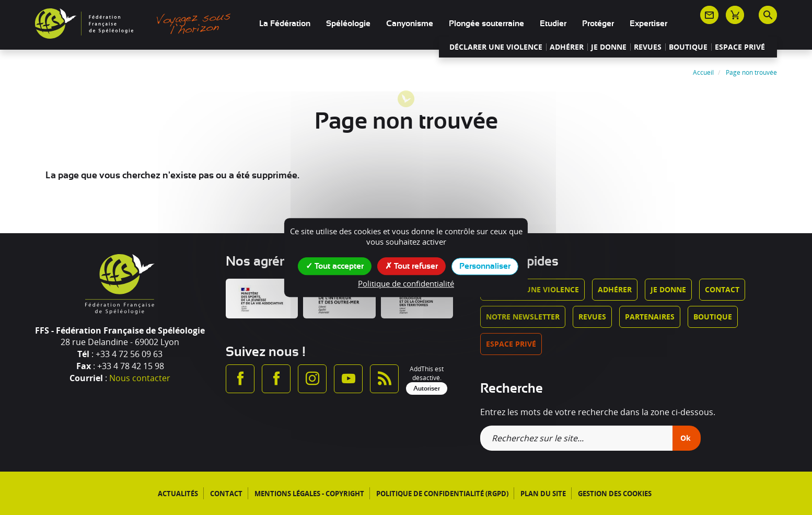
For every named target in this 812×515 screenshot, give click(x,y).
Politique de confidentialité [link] (406, 283)
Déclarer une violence (496, 47)
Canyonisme (410, 24)
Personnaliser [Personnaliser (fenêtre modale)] (485, 266)
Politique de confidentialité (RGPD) (442, 494)
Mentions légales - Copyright (309, 494)
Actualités (178, 494)
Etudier (553, 24)
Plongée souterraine (486, 24)
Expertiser (648, 24)
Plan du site (543, 494)
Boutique (688, 47)
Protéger (598, 24)
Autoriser (427, 388)
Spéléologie (348, 24)
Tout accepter (335, 266)
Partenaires (650, 317)
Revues (648, 47)
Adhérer (567, 47)
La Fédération (285, 24)
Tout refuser (411, 266)
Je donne (609, 47)
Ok (686, 438)
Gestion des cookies (615, 494)
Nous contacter (140, 378)
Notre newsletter (523, 317)
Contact (722, 289)
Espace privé (740, 47)
